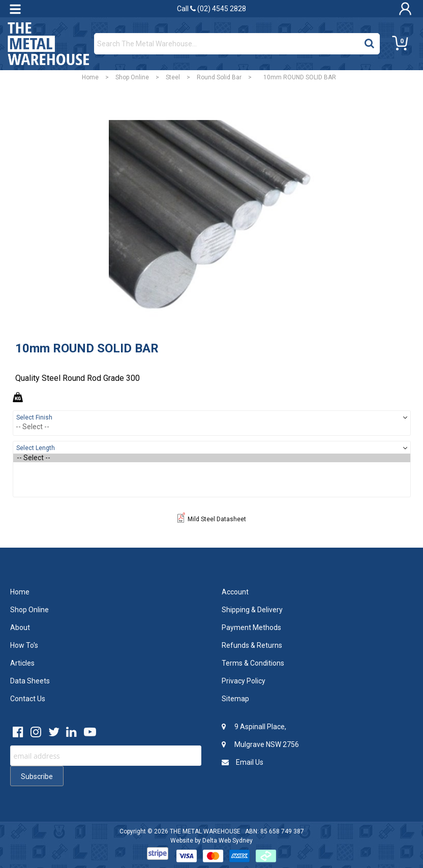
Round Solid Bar (219, 77)
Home (90, 77)
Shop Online (132, 77)
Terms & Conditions (253, 663)
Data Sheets (30, 681)
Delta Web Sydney (228, 841)
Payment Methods (251, 627)
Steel (173, 77)
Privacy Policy (244, 681)
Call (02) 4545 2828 (211, 9)
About (20, 627)
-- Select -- (212, 458)
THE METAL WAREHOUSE (205, 831)
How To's (24, 645)
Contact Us (28, 699)
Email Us (243, 762)
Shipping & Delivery (252, 610)
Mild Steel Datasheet (212, 519)
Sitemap (235, 699)
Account (235, 592)
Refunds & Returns (252, 645)
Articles (22, 663)
